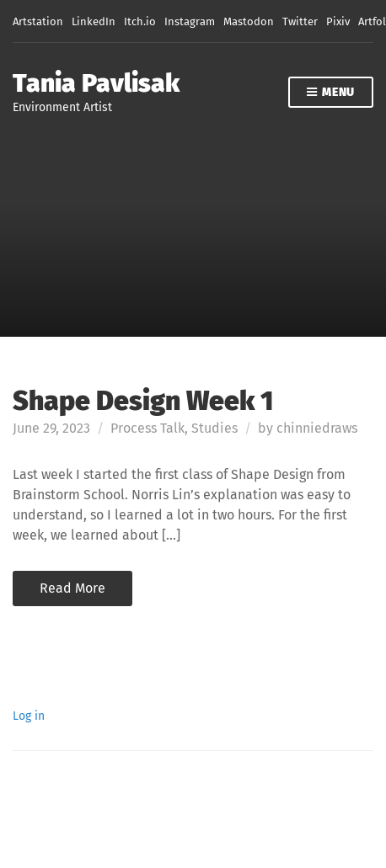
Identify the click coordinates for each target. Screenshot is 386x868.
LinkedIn (94, 21)
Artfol (372, 21)
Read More (72, 588)
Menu (331, 93)
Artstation (38, 21)
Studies (214, 428)
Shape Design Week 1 (143, 401)
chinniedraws (317, 428)
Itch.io (140, 21)
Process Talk (147, 428)
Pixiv (338, 21)
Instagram (190, 21)
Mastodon (249, 21)
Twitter (300, 21)
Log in (29, 716)
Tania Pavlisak (96, 83)
